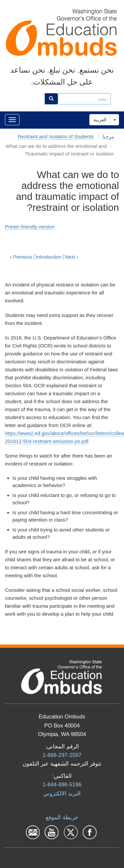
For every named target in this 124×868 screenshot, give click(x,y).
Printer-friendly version (30, 227)
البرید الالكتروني (62, 793)
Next (71, 257)
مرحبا (108, 136)
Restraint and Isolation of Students (56, 136)
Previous (21, 257)
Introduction (49, 257)
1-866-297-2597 (62, 755)
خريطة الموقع (62, 817)
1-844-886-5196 (62, 784)
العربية (100, 120)
